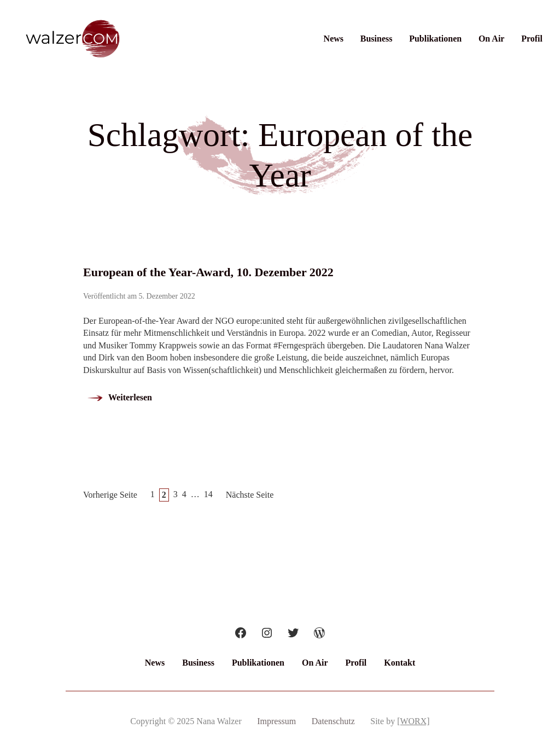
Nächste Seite (250, 495)
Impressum (276, 721)
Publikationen (435, 39)
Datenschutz (333, 721)
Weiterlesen (130, 397)
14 (208, 494)
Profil (532, 39)
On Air (492, 39)
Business (377, 39)
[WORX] (413, 721)
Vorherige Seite (110, 495)
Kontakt (399, 663)
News (334, 39)
